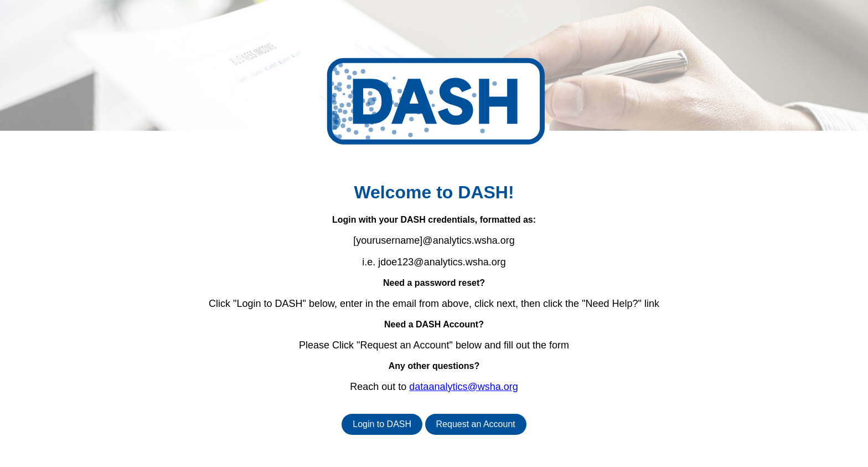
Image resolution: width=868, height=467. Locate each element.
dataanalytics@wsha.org (463, 387)
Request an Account (476, 424)
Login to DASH (382, 424)
